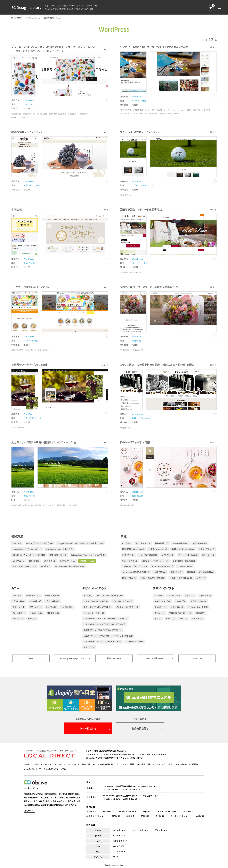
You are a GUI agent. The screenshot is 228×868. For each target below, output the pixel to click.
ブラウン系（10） (53, 601)
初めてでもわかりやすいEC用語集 (183, 764)
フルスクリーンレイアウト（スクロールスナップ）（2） (105, 618)
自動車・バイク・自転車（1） (181, 578)
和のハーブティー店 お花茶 (135, 442)
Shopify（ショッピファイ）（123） (40, 543)
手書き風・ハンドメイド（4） (180, 613)
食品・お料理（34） (181, 543)
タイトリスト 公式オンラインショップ (140, 132)
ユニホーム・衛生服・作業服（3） (136, 572)
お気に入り (197, 658)
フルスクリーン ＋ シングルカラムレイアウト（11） (104, 624)
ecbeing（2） (34, 561)
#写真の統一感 (29, 114)
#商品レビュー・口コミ (20, 117)
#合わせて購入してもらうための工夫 (133, 114)
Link (105, 49)
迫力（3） (158, 618)
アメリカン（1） (198, 618)
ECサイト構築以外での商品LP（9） (70, 566)
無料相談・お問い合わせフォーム (151, 764)
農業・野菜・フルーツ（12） (133, 549)
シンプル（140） (174, 595)
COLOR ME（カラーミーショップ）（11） (29, 555)
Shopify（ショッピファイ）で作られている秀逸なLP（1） (81, 543)
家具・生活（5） (128, 555)
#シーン (176, 110)
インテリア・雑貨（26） (148, 555)
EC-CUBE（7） (19, 561)
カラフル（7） (18, 618)
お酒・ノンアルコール (32, 418)
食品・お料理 (29, 263)
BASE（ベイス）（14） (58, 555)
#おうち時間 (186, 110)
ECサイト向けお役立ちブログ (106, 764)
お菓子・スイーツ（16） (158, 549)
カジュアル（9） (205, 595)
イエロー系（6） (36, 613)
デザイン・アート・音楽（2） (162, 566)
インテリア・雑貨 (139, 101)
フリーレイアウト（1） (134, 641)
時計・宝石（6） (209, 555)
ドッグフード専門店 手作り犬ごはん (31, 287)
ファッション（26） (185, 566)
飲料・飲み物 (137, 496)
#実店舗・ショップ (126, 428)
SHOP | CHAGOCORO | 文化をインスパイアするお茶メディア (154, 47)
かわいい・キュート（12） (198, 607)
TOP (31, 658)
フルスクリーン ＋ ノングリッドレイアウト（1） (102, 641)
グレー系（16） (35, 601)
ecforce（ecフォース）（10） (24, 566)
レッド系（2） (51, 607)
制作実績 (86, 764)
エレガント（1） (160, 607)
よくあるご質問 (128, 764)
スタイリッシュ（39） (163, 601)
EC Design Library (26, 7)
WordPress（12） (87, 561)
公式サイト (28, 811)
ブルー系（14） (19, 607)
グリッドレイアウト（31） (122, 601)
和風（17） (170, 618)
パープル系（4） (19, 613)
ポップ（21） (190, 595)
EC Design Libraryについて (72, 658)
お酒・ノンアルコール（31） (183, 549)
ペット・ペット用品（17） (188, 555)
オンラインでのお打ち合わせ (67, 764)
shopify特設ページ (32, 769)
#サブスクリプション (43, 350)
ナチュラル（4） (177, 607)
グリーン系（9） (35, 607)
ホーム (27, 764)
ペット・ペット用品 (140, 263)
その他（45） (46, 566)
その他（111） (89, 647)
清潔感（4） (200, 613)
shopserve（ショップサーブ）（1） (60, 549)
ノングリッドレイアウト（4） (127, 607)
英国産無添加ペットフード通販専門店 (141, 209)
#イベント (168, 110)
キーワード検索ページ (156, 658)
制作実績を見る (140, 728)
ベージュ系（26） (52, 595)
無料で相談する (88, 728)
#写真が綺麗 (16, 114)
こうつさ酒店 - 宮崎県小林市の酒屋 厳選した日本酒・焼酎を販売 (157, 365)
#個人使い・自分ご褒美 (58, 114)
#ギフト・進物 (42, 114)
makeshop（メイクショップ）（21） (27, 549)
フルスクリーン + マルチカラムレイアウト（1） (103, 630)
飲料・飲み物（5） (200, 543)
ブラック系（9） (19, 601)
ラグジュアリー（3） (198, 601)
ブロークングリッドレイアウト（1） (98, 607)
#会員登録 (72, 114)
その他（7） (201, 578)
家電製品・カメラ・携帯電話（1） (201, 572)
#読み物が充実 (125, 110)
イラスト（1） (160, 613)
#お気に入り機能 (18, 428)
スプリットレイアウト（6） (94, 613)
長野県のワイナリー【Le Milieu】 (29, 365)
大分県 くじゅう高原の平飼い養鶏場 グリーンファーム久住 (44, 442)
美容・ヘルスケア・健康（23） (153, 578)
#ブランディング (49, 505)
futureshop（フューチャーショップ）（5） (88, 555)
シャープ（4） (181, 601)
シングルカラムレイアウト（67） (110, 595)
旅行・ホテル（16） (143, 543)
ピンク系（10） (66, 607)
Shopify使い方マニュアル (55, 769)
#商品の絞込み (125, 195)
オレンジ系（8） (54, 613)
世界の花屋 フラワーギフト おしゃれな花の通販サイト (149, 287)
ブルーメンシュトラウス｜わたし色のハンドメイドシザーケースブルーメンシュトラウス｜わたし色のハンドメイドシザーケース (54, 49)
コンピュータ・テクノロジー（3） (155, 561)
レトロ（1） (183, 618)
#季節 (159, 110)
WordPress (29, 100)
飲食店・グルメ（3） (206, 549)
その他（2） (32, 618)
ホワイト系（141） (33, 595)
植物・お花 (136, 341)
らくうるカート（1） (68, 561)
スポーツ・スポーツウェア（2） (135, 566)
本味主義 (17, 209)
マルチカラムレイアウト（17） (96, 601)
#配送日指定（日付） (127, 505)
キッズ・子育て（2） (130, 561)
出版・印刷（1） (160, 572)
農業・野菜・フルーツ (32, 185)
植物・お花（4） (168, 555)
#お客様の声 (83, 114)
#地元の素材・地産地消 (32, 505)
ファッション (29, 104)
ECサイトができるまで (42, 764)
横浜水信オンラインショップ (27, 132)
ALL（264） (17, 543)
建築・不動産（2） (129, 578)
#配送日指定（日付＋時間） (169, 114)
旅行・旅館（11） (162, 543)
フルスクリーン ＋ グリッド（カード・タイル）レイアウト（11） (108, 636)
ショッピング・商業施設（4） (184, 561)
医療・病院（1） (177, 572)
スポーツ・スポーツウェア (143, 185)
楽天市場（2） (50, 561)
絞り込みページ (114, 658)
